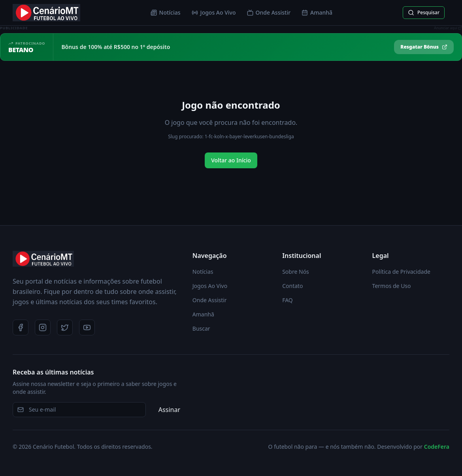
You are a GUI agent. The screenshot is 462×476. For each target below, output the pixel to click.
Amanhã (317, 12)
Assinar (169, 410)
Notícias (166, 12)
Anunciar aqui (448, 28)
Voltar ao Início (231, 160)
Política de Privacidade (401, 272)
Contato (292, 286)
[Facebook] (21, 327)
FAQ (288, 300)
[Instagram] (43, 327)
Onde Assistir (269, 12)
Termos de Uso (392, 286)
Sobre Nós (296, 272)
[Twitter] (65, 327)
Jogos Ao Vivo (214, 12)
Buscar (201, 328)
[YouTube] (87, 327)
